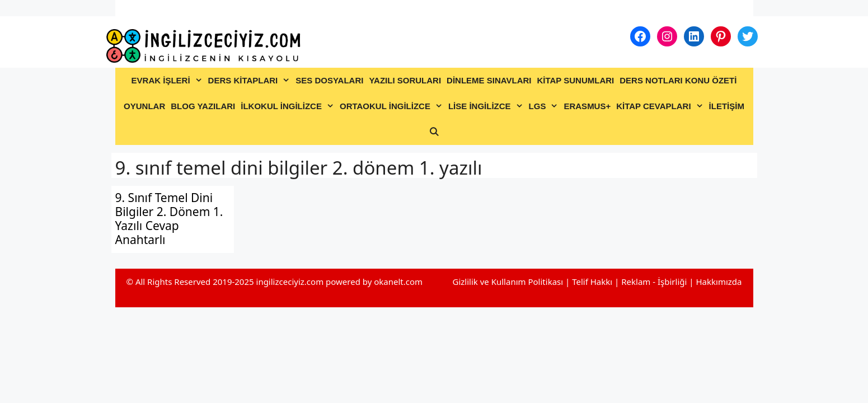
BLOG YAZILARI (203, 106)
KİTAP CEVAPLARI (661, 106)
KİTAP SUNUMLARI (575, 80)
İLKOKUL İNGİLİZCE (289, 106)
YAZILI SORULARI (405, 80)
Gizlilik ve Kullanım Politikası (508, 282)
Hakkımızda (719, 282)
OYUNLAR (144, 106)
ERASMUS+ (587, 106)
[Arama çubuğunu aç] (434, 132)
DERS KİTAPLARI (251, 81)
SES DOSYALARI (329, 80)
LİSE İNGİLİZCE (487, 106)
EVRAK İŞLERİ (168, 81)
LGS (545, 106)
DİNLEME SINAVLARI (489, 80)
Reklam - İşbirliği (655, 282)
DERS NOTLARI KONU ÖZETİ (678, 80)
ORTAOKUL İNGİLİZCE (393, 106)
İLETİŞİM (727, 106)
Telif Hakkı (592, 282)
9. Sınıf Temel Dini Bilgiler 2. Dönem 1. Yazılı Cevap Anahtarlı (169, 219)
